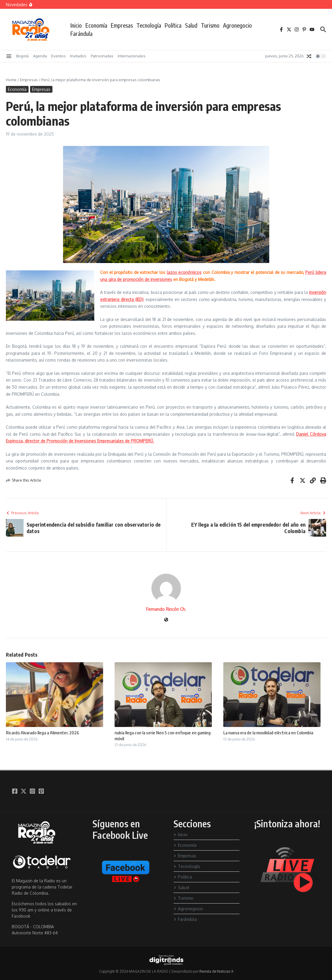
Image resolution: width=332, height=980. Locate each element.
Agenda (40, 56)
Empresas (122, 25)
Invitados (78, 56)
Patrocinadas (102, 56)
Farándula (81, 34)
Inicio (76, 25)
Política (173, 25)
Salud (191, 25)
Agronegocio (237, 25)
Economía (96, 25)
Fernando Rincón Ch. (166, 609)
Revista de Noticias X (216, 971)
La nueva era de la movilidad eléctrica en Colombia (268, 733)
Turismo (210, 25)
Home (11, 80)
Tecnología (149, 25)
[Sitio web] (166, 620)
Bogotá (22, 56)
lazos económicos (184, 272)
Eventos (58, 56)
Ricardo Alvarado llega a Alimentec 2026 (42, 733)
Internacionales (132, 56)
